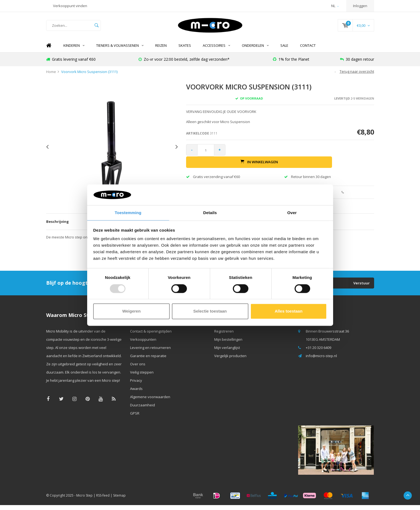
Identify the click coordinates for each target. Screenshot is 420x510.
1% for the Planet (291, 64)
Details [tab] (210, 213)
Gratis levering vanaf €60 (71, 64)
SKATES (185, 51)
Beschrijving (58, 227)
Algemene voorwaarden (150, 402)
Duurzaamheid (143, 410)
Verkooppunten (143, 344)
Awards (136, 394)
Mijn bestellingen (228, 344)
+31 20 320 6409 (318, 352)
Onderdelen (255, 51)
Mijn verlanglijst (227, 352)
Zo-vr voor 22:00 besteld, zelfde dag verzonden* (184, 64)
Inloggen (360, 6)
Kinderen (74, 51)
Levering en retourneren (150, 352)
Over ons (138, 369)
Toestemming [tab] (128, 213)
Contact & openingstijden (151, 336)
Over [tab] (292, 213)
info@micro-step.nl (321, 361)
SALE (284, 51)
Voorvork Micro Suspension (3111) (89, 77)
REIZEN (161, 51)
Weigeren (131, 312)
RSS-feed (103, 500)
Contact (308, 51)
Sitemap (119, 500)
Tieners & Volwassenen (120, 51)
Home (49, 51)
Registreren (224, 336)
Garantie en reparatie (148, 361)
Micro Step (84, 500)
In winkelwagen (302, 155)
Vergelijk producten (230, 361)
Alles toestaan (289, 312)
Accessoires (216, 51)
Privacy (136, 385)
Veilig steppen (142, 377)
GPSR (135, 418)
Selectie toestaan (210, 312)
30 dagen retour (357, 64)
